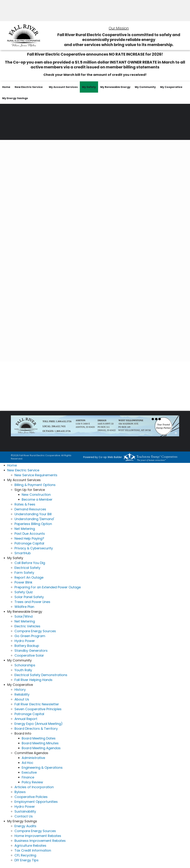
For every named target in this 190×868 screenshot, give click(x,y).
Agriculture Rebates (30, 846)
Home (12, 465)
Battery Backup (27, 646)
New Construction (36, 495)
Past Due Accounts (30, 534)
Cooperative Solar (29, 655)
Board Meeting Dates (39, 738)
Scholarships (25, 665)
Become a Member (37, 499)
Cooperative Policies (31, 797)
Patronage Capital (29, 543)
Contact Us (24, 816)
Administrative (33, 758)
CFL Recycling (25, 855)
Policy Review (32, 782)
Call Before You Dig (30, 563)
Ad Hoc (28, 763)
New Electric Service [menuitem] (29, 87)
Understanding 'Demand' (34, 519)
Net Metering (25, 529)
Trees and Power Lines (32, 602)
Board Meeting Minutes (40, 743)
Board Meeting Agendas (41, 748)
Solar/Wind (24, 616)
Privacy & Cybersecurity (34, 548)
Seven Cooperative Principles (38, 709)
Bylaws (20, 792)
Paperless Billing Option (33, 524)
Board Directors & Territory (36, 729)
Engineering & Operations (42, 768)
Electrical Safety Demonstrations (41, 675)
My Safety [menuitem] (89, 87)
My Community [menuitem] (145, 87)
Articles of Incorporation (34, 787)
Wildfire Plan (24, 607)
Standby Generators (31, 651)
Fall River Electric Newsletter (37, 704)
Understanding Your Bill (33, 514)
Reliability (22, 694)
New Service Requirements (36, 475)
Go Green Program (30, 636)
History (20, 690)
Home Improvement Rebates (38, 836)
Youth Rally (23, 670)
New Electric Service (23, 470)
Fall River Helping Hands (33, 680)
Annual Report (26, 719)
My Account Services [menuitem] (63, 87)
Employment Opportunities (36, 802)
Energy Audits (25, 826)
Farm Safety (24, 573)
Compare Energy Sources (35, 631)
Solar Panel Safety (29, 597)
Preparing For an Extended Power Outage (48, 587)
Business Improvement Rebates (40, 841)
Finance (28, 777)
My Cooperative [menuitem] (171, 87)
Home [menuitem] (6, 87)
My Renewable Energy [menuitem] (115, 87)
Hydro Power (25, 641)
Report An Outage (29, 577)
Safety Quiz (24, 592)
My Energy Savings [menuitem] (15, 98)
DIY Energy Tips (27, 860)
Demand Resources (30, 509)
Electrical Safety (27, 568)
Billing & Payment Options (35, 485)
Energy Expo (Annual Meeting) (39, 724)
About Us (22, 699)
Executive (29, 772)
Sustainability (25, 811)
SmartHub (23, 553)
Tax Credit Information (33, 850)
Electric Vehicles (27, 626)
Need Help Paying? (29, 538)
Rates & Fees (25, 504)
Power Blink (23, 582)
